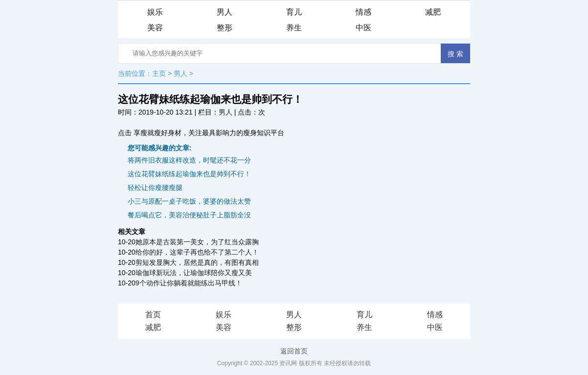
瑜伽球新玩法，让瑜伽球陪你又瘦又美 (194, 273)
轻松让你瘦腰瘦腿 (155, 187)
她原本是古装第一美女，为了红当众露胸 (197, 242)
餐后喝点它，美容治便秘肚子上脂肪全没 (189, 215)
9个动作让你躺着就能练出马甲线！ (189, 283)
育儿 (294, 12)
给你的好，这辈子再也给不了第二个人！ (197, 252)
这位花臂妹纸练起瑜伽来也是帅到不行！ (189, 174)
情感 (363, 12)
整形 (225, 28)
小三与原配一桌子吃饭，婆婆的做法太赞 (189, 201)
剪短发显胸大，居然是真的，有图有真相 (197, 262)
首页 (153, 315)
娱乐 (155, 12)
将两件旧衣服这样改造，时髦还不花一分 (189, 160)
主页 (159, 73)
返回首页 (294, 351)
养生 (294, 28)
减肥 (433, 12)
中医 (363, 28)
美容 (155, 28)
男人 (225, 12)
